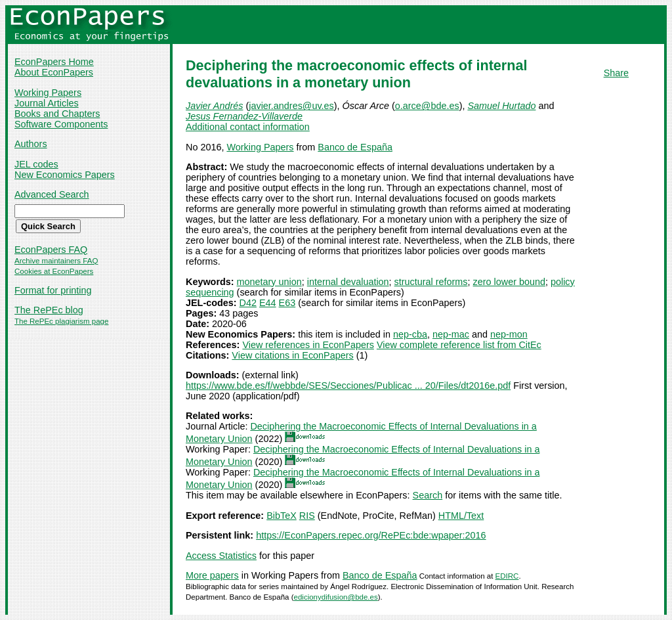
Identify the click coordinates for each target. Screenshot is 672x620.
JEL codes (36, 164)
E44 (268, 303)
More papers (212, 575)
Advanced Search (52, 194)
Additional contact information (248, 127)
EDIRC (507, 576)
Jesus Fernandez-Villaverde (244, 116)
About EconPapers (54, 72)
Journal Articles (47, 103)
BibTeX (282, 516)
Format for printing (53, 290)
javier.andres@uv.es (291, 106)
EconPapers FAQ (51, 250)
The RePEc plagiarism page (61, 321)
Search (428, 495)
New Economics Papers (65, 175)
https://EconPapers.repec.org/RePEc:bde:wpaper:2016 (371, 535)
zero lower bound (509, 282)
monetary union (269, 282)
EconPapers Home (54, 62)
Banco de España (355, 147)
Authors (31, 144)
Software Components (61, 124)
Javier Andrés (214, 106)
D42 (248, 303)
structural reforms (431, 282)
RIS (307, 516)
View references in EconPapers (308, 345)
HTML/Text (461, 516)
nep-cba (410, 334)
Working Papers (48, 93)
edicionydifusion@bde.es (336, 597)
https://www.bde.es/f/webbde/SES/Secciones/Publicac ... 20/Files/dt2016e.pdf (348, 386)
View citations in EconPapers (292, 355)
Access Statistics (221, 556)
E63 (287, 303)
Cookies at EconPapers (54, 271)
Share (616, 73)
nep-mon (509, 334)
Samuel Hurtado (501, 106)
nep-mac (451, 334)
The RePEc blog (49, 310)
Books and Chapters (57, 114)
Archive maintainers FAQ (56, 261)
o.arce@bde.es (427, 106)
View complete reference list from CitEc (459, 345)
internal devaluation (348, 282)
